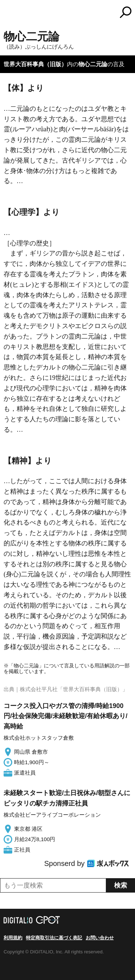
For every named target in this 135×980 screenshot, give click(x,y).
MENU (9, 13)
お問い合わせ (100, 938)
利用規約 (13, 938)
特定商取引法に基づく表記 (54, 938)
